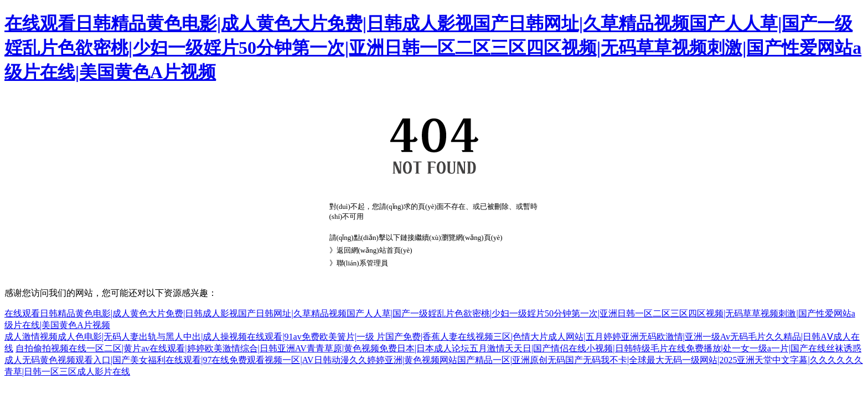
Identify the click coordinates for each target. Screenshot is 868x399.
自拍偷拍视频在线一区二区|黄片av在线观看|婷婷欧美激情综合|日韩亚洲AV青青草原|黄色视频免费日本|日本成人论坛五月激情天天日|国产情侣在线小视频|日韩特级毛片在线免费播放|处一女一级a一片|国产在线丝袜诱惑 (438, 348)
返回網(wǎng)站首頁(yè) (374, 250)
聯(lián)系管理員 (362, 263)
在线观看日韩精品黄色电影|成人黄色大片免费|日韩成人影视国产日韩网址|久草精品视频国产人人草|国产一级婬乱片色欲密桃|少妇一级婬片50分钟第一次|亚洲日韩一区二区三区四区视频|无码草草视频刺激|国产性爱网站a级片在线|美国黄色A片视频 (433, 48)
